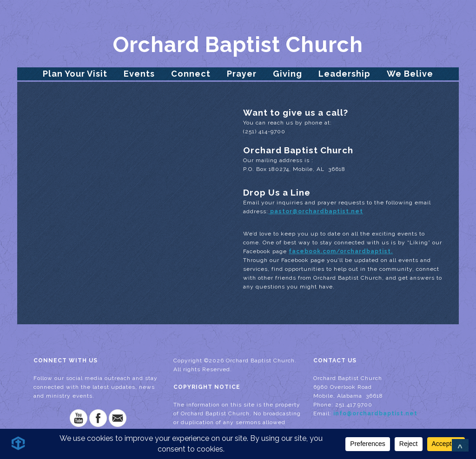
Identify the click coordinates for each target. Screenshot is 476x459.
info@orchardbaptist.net (375, 413)
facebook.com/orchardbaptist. (341, 251)
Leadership (344, 74)
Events (139, 74)
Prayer (242, 74)
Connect (191, 74)
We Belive (410, 74)
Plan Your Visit (75, 74)
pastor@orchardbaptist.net (316, 211)
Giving (288, 74)
